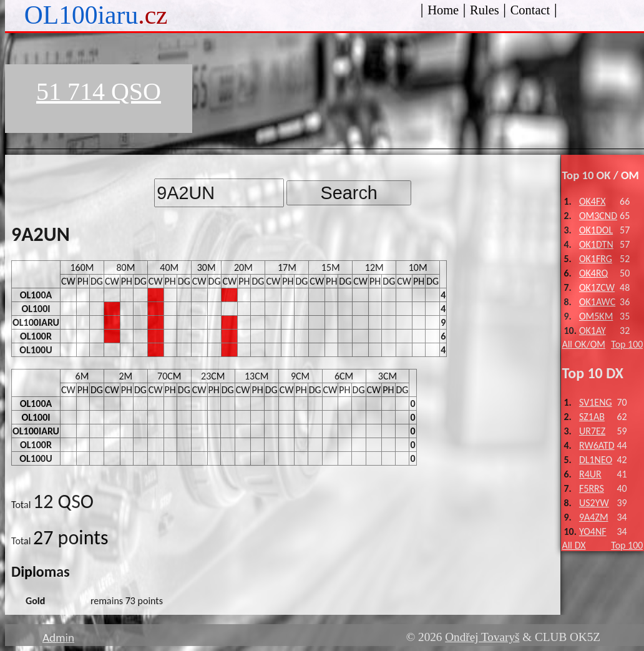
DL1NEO (596, 460)
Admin (58, 638)
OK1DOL (596, 230)
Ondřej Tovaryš (482, 637)
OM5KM (596, 316)
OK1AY (593, 330)
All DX (573, 545)
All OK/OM (583, 344)
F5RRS (592, 488)
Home (443, 10)
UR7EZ (592, 431)
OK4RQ (593, 273)
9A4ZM (594, 517)
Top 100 (627, 344)
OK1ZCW (597, 287)
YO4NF (593, 531)
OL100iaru (96, 15)
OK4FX (593, 201)
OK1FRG (596, 259)
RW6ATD (597, 445)
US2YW (594, 503)
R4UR (590, 474)
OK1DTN (596, 244)
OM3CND (598, 216)
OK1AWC (597, 302)
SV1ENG (596, 402)
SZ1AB (592, 417)
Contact (530, 10)
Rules (485, 10)
